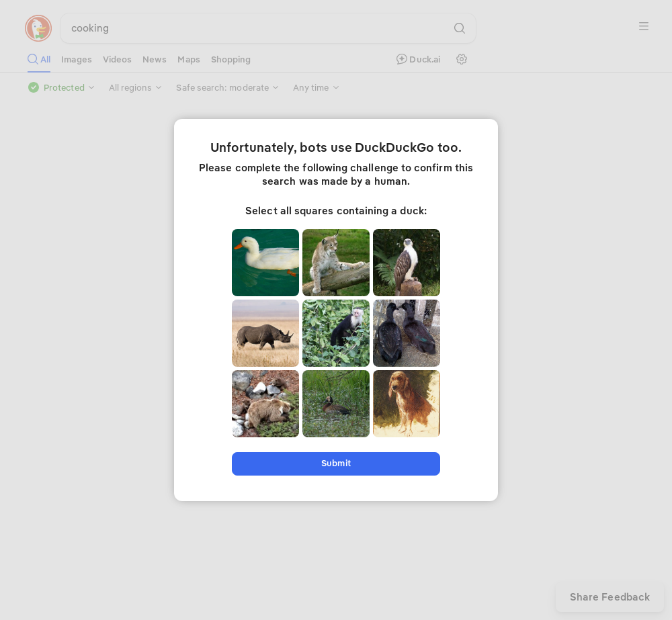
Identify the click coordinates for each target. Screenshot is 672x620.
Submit (336, 463)
